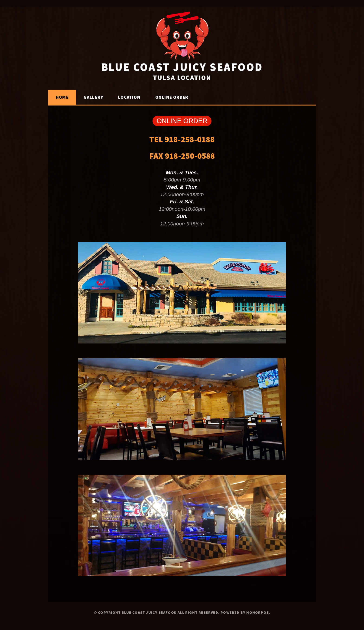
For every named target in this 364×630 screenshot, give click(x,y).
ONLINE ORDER (182, 121)
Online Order (172, 97)
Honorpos (258, 612)
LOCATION (129, 97)
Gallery (93, 97)
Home (62, 97)
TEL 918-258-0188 (182, 139)
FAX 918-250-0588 (182, 156)
